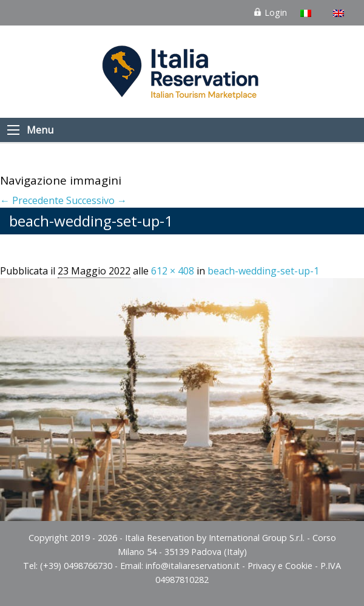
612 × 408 (173, 271)
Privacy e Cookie (280, 566)
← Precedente (32, 200)
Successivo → (96, 200)
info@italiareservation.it (193, 566)
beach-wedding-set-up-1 (263, 271)
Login (270, 12)
